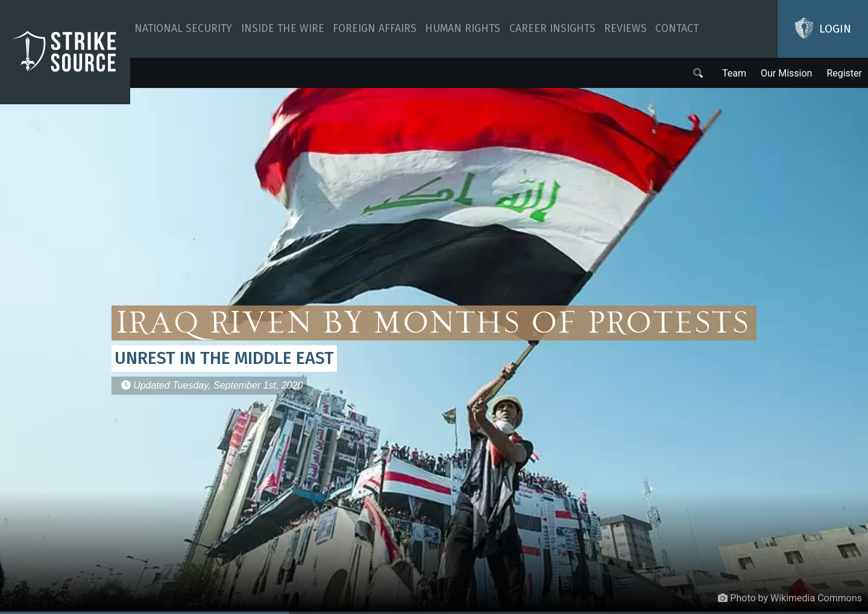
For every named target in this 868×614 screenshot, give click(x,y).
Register (844, 73)
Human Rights (463, 29)
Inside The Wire (283, 29)
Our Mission (786, 73)
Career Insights (552, 29)
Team (734, 73)
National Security (183, 29)
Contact (677, 29)
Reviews (625, 29)
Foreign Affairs (375, 29)
